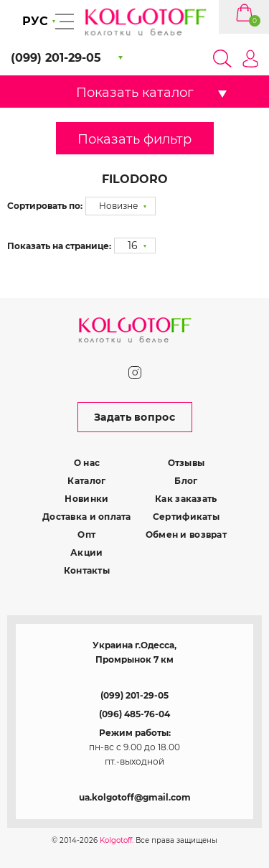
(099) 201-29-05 (134, 695)
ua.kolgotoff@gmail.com (135, 797)
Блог (186, 481)
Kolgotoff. (117, 840)
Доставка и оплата (87, 517)
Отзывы (187, 463)
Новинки (86, 499)
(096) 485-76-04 (134, 714)
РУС (35, 21)
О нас (87, 463)
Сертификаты (186, 517)
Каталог (86, 481)
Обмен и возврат (186, 535)
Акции (86, 552)
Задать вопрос (134, 417)
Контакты (87, 570)
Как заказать (186, 499)
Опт (86, 535)
